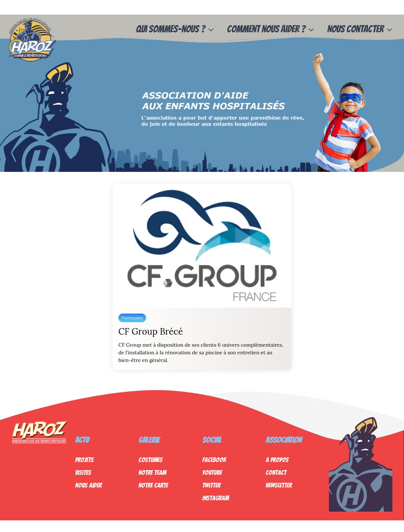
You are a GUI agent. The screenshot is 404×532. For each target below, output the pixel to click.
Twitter (211, 485)
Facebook (214, 460)
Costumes (150, 460)
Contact (276, 472)
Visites (83, 472)
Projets (84, 460)
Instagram (215, 498)
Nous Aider (88, 485)
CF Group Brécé (151, 332)
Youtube (212, 472)
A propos (277, 460)
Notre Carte (153, 485)
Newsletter (279, 485)
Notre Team (152, 472)
